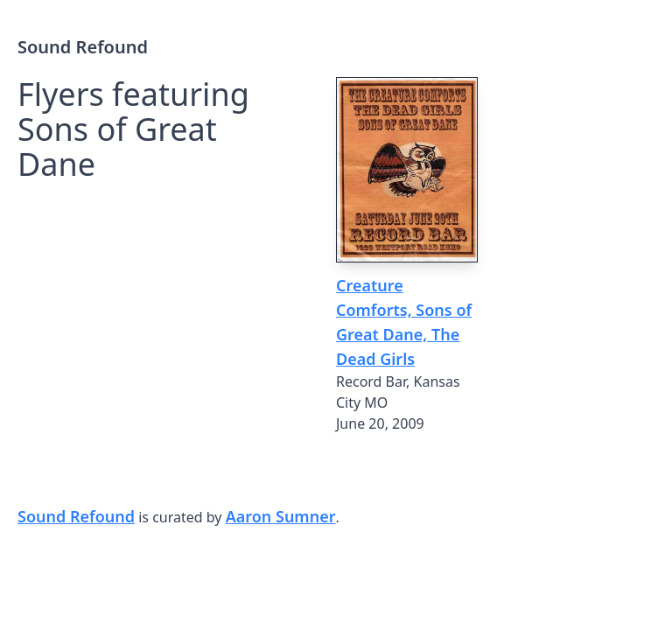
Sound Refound (83, 47)
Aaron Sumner (281, 516)
